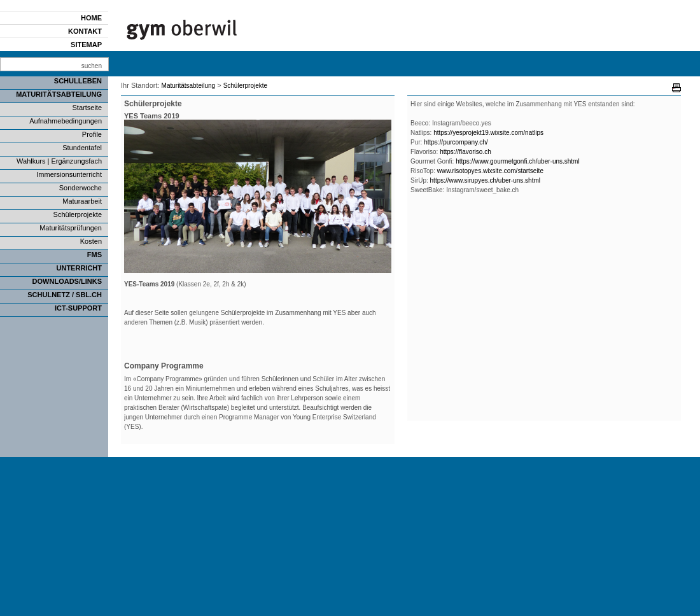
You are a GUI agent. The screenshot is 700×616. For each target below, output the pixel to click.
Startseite (87, 108)
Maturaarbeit (82, 201)
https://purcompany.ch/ (456, 142)
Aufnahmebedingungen (66, 121)
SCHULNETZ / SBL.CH (65, 295)
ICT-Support (78, 308)
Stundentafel (82, 148)
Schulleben (78, 81)
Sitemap (86, 45)
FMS (94, 255)
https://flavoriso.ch (465, 152)
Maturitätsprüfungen (71, 228)
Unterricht (80, 268)
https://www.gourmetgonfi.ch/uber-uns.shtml (518, 161)
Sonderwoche (80, 188)
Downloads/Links (67, 281)
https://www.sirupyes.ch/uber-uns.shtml (486, 180)
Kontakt (85, 31)
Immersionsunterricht (69, 174)
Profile (92, 134)
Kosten (91, 241)
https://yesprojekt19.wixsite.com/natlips (488, 133)
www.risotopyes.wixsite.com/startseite (490, 171)
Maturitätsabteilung (59, 94)
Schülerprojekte (78, 214)
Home (91, 18)
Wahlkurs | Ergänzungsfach (59, 161)
